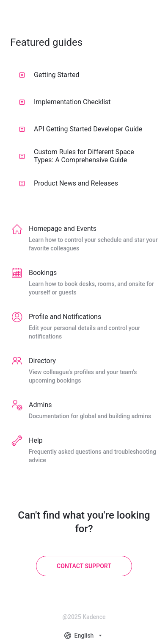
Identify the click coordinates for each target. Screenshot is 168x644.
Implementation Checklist (65, 102)
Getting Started (49, 75)
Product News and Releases (69, 183)
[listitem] (84, 239)
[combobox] (84, 636)
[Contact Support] (84, 566)
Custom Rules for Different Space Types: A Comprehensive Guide (77, 156)
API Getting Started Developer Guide (81, 129)
